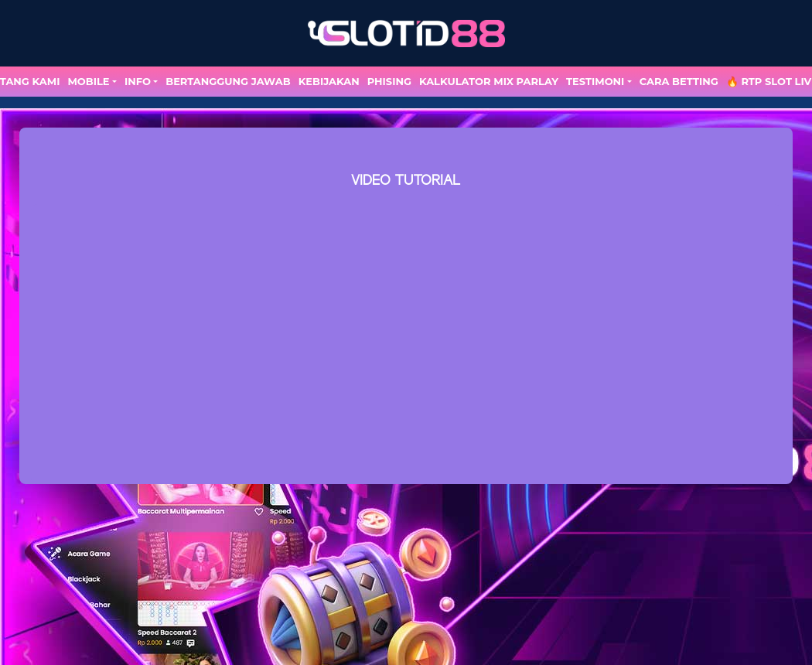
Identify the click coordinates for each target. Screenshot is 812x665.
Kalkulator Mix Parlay (489, 81)
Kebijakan (329, 81)
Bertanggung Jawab (228, 81)
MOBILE (88, 81)
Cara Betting (679, 81)
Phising (389, 81)
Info (138, 81)
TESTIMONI (595, 81)
